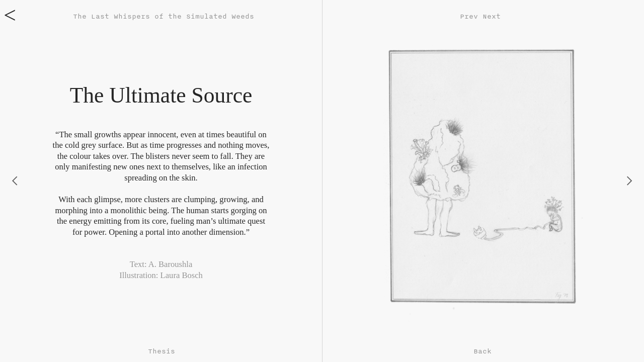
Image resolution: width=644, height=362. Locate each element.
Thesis (162, 351)
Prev (469, 16)
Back (482, 351)
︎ (15, 181)
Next (492, 16)
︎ (629, 181)
